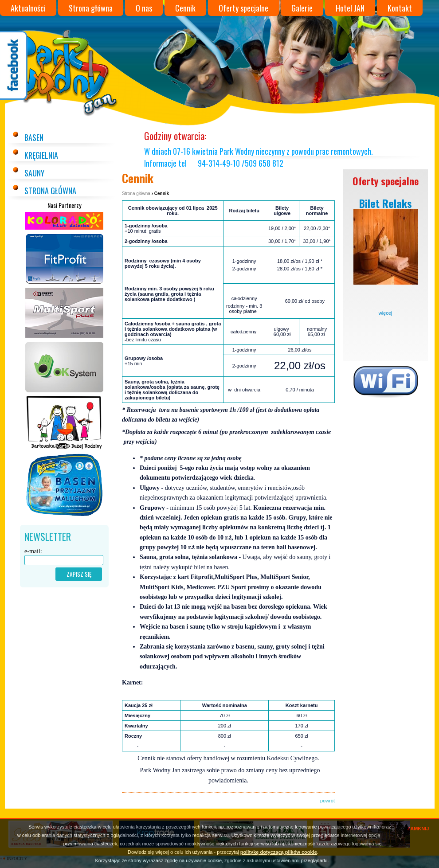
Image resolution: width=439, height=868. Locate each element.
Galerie (302, 8)
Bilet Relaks (386, 203)
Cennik (185, 8)
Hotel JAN (350, 8)
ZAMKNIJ (418, 829)
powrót (327, 801)
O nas (144, 8)
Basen (34, 137)
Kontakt (400, 8)
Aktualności (28, 8)
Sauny (34, 173)
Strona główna (91, 8)
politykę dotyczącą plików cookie (279, 852)
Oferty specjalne (243, 8)
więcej (386, 313)
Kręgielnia (41, 155)
